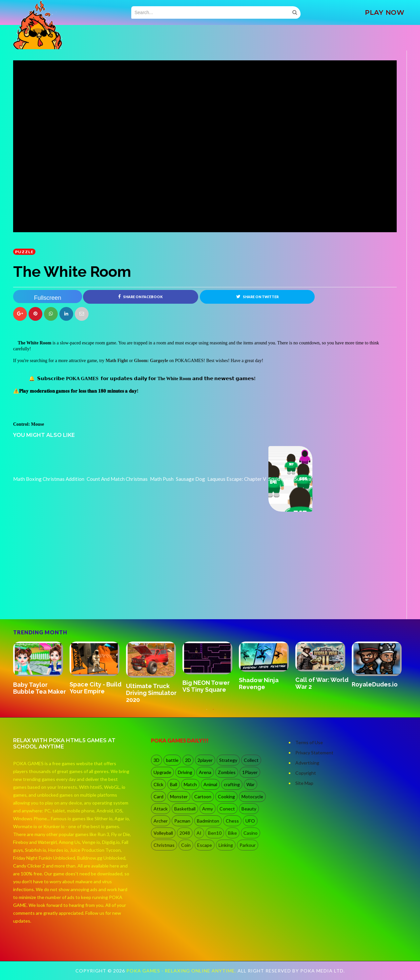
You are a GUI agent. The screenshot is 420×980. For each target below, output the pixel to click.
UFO (250, 821)
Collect (251, 760)
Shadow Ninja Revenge (259, 684)
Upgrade (162, 772)
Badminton (208, 821)
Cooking (226, 796)
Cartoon (203, 796)
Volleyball (163, 833)
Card (158, 796)
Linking (226, 845)
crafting (232, 784)
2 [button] (213, 713)
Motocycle (252, 796)
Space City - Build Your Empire (95, 688)
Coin (186, 845)
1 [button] (207, 713)
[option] (41, 669)
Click (158, 784)
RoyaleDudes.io (375, 684)
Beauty (249, 809)
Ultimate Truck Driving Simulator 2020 (151, 693)
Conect (227, 809)
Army (208, 809)
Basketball (185, 809)
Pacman (182, 821)
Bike (232, 833)
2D (188, 760)
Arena (205, 772)
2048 (185, 833)
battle (172, 760)
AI (199, 833)
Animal (210, 784)
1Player (250, 772)
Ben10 (215, 833)
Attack (161, 809)
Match (190, 784)
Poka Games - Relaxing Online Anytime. (182, 971)
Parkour (248, 845)
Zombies (227, 772)
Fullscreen (47, 298)
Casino (251, 833)
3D (157, 760)
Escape (205, 845)
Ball (174, 784)
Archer (161, 821)
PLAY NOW (385, 12)
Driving (185, 772)
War (251, 784)
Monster (179, 796)
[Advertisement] (62, 601)
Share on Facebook (140, 296)
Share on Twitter (257, 296)
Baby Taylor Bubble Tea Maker (40, 688)
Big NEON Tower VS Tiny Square (206, 686)
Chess (232, 821)
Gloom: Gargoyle (151, 361)
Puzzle (24, 252)
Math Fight (117, 361)
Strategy (228, 760)
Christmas (164, 845)
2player (205, 760)
